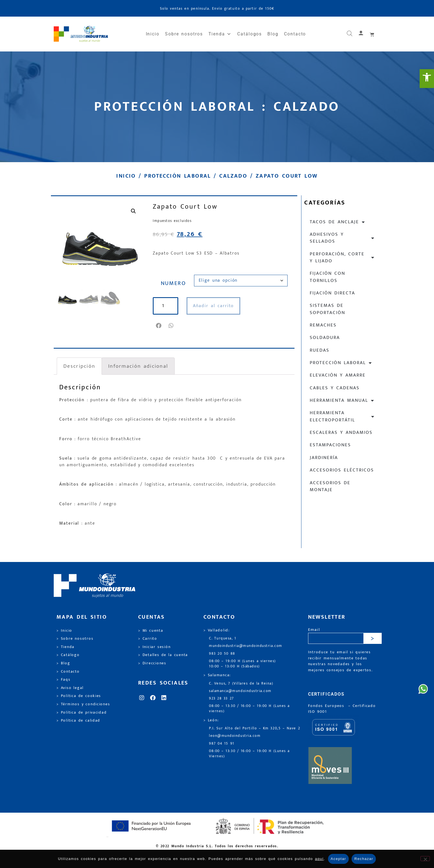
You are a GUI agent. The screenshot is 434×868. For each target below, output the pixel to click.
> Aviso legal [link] (70, 688)
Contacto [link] (295, 34)
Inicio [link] (153, 34)
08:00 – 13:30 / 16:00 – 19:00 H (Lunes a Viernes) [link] (249, 754)
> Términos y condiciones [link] (83, 704)
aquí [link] (319, 859)
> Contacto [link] (68, 672)
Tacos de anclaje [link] (338, 222)
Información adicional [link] (138, 366)
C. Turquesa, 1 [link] (223, 638)
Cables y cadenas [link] (335, 388)
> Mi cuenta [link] (151, 631)
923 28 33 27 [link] (221, 699)
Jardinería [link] (324, 458)
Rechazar (364, 859)
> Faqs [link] (64, 680)
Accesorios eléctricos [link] (342, 470)
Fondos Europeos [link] (327, 706)
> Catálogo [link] (68, 655)
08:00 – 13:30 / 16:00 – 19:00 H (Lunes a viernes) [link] (249, 709)
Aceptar (339, 859)
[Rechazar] (425, 859)
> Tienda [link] (65, 647)
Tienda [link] (220, 34)
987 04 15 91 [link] (222, 744)
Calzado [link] (233, 176)
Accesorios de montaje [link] (330, 486)
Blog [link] (273, 34)
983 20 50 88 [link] (222, 654)
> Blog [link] (63, 663)
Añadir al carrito (215, 306)
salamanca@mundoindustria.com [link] (240, 691)
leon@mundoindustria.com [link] (235, 736)
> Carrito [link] (148, 639)
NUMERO (174, 283)
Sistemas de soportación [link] (327, 309)
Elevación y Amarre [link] (338, 375)
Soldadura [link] (325, 338)
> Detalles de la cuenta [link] (163, 655)
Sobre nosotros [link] (184, 34)
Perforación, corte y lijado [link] (342, 257)
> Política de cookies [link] (79, 696)
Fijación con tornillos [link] (327, 277)
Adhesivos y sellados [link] (342, 238)
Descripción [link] (79, 366)
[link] (427, 79)
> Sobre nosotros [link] (75, 639)
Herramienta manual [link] (342, 401)
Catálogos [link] (250, 34)
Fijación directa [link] (332, 293)
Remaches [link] (323, 325)
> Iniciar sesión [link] (154, 647)
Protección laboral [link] (177, 176)
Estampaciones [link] (330, 445)
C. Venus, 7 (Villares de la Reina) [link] (241, 684)
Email (314, 630)
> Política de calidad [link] (78, 721)
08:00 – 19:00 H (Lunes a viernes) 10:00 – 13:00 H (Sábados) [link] (242, 664)
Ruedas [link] (320, 350)
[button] (159, 326)
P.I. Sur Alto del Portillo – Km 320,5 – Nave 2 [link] (255, 728)
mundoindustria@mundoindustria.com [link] (246, 646)
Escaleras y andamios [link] (341, 432)
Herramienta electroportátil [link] (342, 416)
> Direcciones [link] (152, 663)
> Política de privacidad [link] (82, 712)
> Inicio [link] (64, 631)
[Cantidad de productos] (166, 306)
